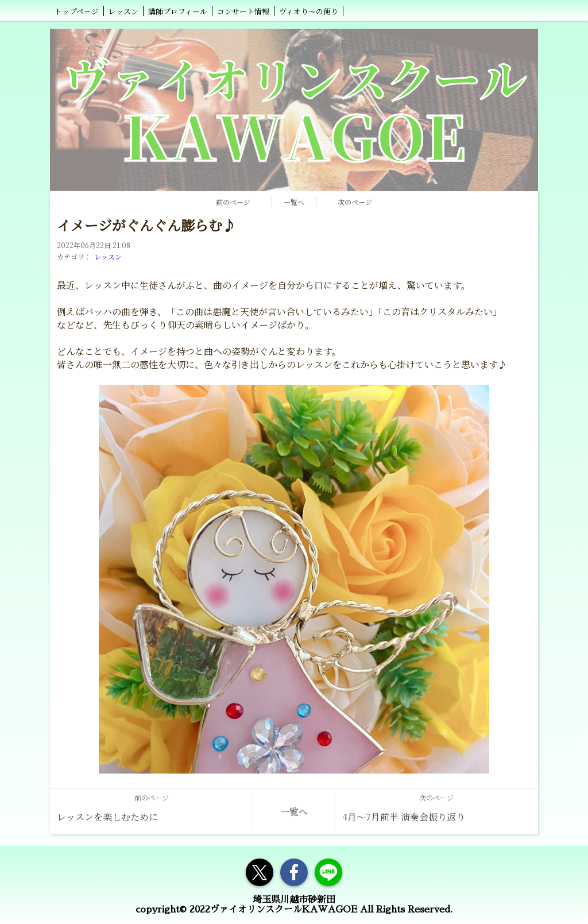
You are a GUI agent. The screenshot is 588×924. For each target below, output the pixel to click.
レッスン (108, 256)
